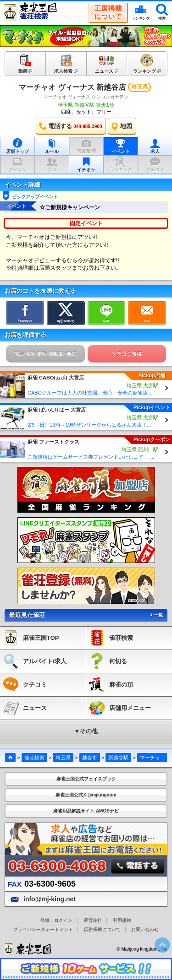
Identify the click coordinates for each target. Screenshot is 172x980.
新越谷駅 (118, 758)
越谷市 (90, 758)
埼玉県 (63, 758)
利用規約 (122, 920)
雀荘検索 (34, 758)
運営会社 (93, 920)
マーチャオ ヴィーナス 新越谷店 (72, 87)
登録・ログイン (56, 920)
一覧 (156, 615)
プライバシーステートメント (43, 929)
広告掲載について (102, 929)
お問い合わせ (145, 929)
